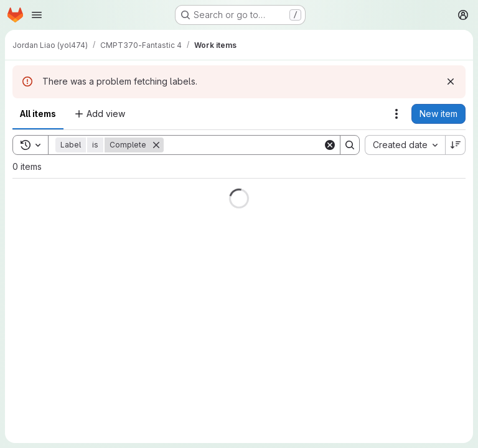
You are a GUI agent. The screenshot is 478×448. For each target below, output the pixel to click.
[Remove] (156, 145)
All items (38, 114)
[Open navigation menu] (37, 15)
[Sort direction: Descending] (456, 145)
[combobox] (405, 145)
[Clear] (330, 145)
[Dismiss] (451, 82)
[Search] (243, 145)
